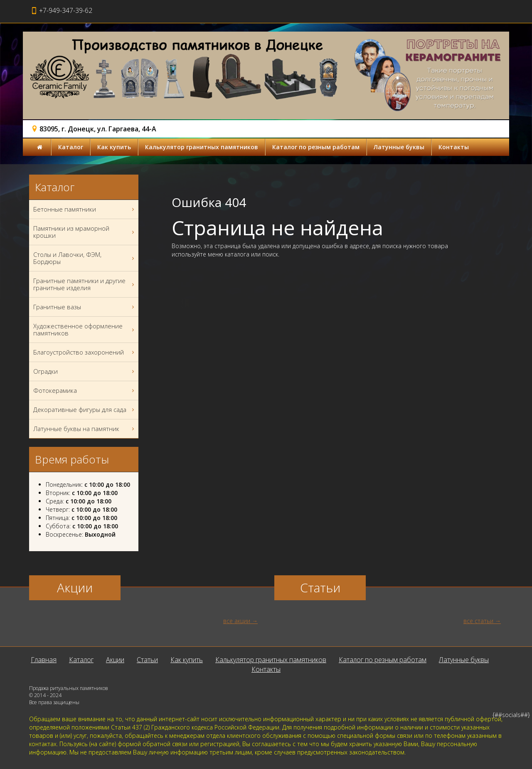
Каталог (71, 147)
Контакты (454, 147)
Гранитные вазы (85, 307)
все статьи (478, 621)
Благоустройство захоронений (85, 352)
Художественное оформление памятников (85, 330)
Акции (115, 660)
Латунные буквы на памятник (85, 429)
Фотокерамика (85, 391)
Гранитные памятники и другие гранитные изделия (85, 284)
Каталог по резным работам (316, 147)
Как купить (114, 147)
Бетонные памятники (85, 209)
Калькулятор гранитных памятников (202, 147)
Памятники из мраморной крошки (85, 232)
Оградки (85, 371)
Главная (44, 660)
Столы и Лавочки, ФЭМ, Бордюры (85, 258)
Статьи (147, 660)
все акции (237, 621)
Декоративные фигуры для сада (85, 410)
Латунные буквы (399, 147)
